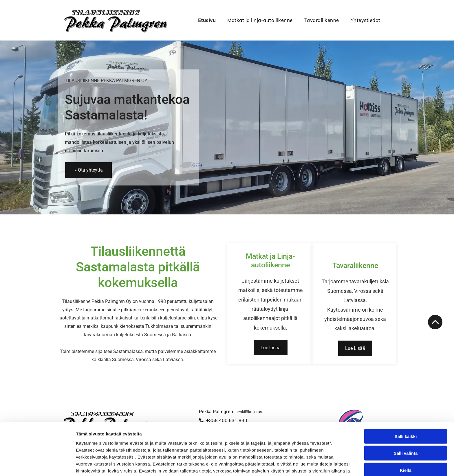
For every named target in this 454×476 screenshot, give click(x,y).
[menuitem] (201, 20)
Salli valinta (406, 421)
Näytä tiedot (310, 465)
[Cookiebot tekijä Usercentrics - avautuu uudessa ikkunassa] (37, 465)
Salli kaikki (406, 404)
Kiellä (406, 438)
